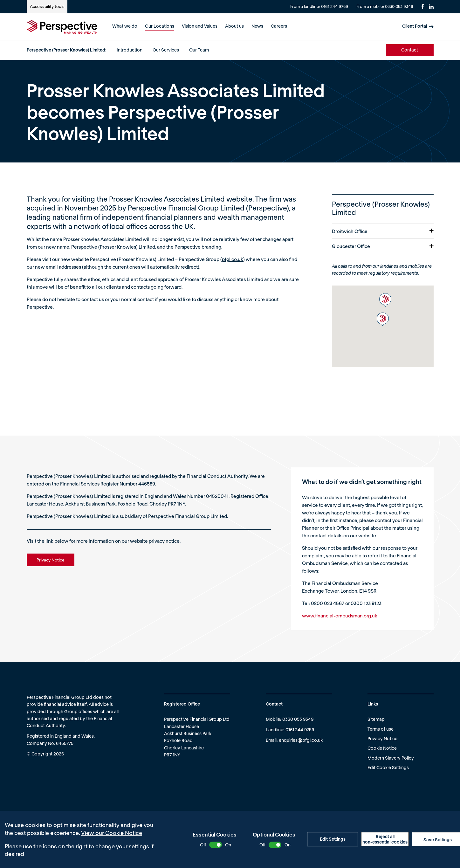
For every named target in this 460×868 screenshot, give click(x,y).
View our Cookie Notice (112, 833)
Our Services (166, 50)
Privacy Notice (382, 738)
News (257, 26)
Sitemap (376, 719)
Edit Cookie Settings (388, 767)
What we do (125, 26)
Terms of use (381, 729)
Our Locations (160, 26)
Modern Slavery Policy (391, 758)
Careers (279, 26)
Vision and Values (200, 26)
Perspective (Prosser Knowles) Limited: (67, 50)
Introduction (130, 50)
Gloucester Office (383, 246)
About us (234, 26)
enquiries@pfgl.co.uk (301, 740)
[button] (385, 300)
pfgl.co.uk (233, 259)
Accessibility (47, 6)
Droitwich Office (383, 231)
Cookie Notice (382, 748)
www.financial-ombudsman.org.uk (340, 616)
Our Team (199, 50)
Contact (410, 50)
